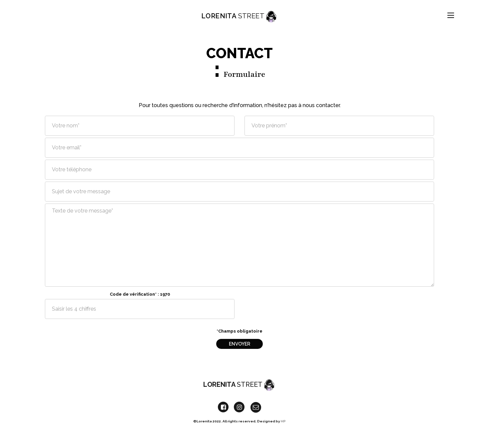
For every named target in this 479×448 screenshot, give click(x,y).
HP (283, 425)
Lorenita (239, 15)
